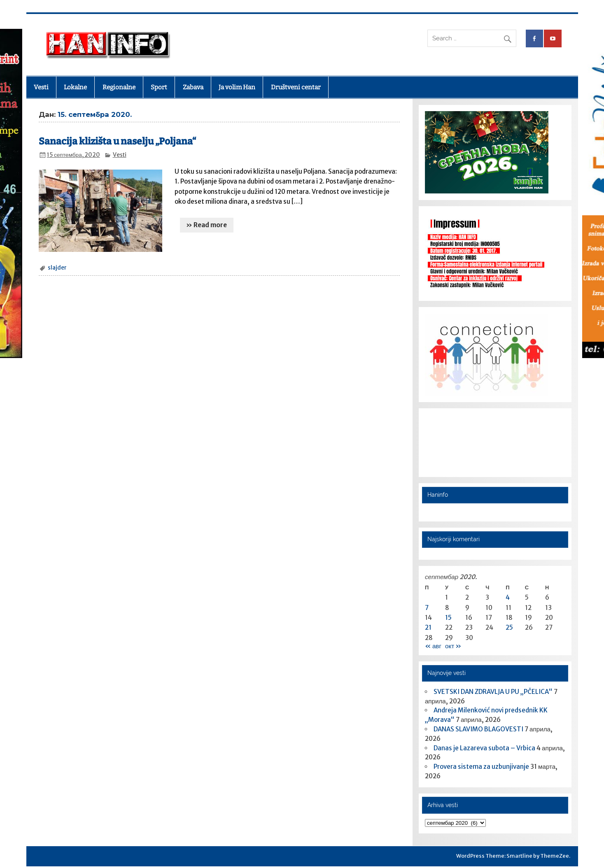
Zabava (193, 87)
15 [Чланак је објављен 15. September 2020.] (448, 618)
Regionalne (119, 87)
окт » (453, 646)
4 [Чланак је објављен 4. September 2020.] (508, 597)
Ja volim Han (237, 87)
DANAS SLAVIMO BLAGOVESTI (478, 729)
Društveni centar (296, 87)
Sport (159, 87)
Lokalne (75, 87)
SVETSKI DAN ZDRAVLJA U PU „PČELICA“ (493, 692)
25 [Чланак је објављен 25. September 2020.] (509, 627)
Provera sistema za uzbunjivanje (481, 767)
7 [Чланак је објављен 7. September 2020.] (427, 608)
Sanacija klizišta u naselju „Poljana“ (117, 141)
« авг (433, 646)
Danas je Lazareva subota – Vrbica (484, 748)
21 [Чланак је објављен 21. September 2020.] (428, 627)
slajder (57, 268)
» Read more (206, 225)
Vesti (41, 87)
